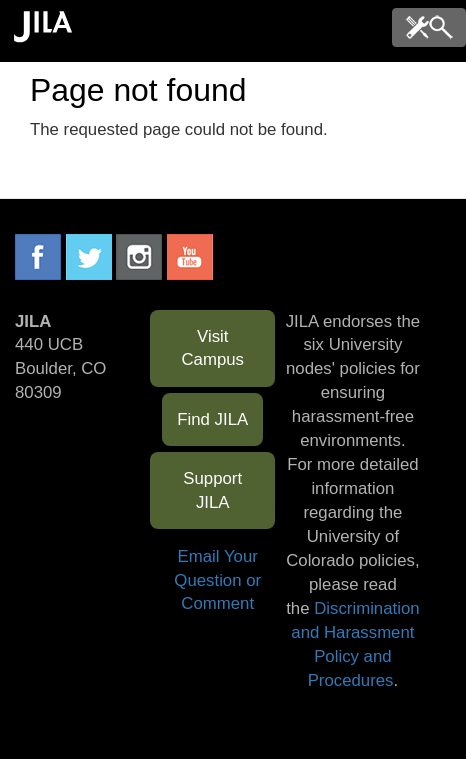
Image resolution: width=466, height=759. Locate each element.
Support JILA (212, 490)
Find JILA (212, 419)
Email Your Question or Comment (217, 580)
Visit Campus (212, 348)
